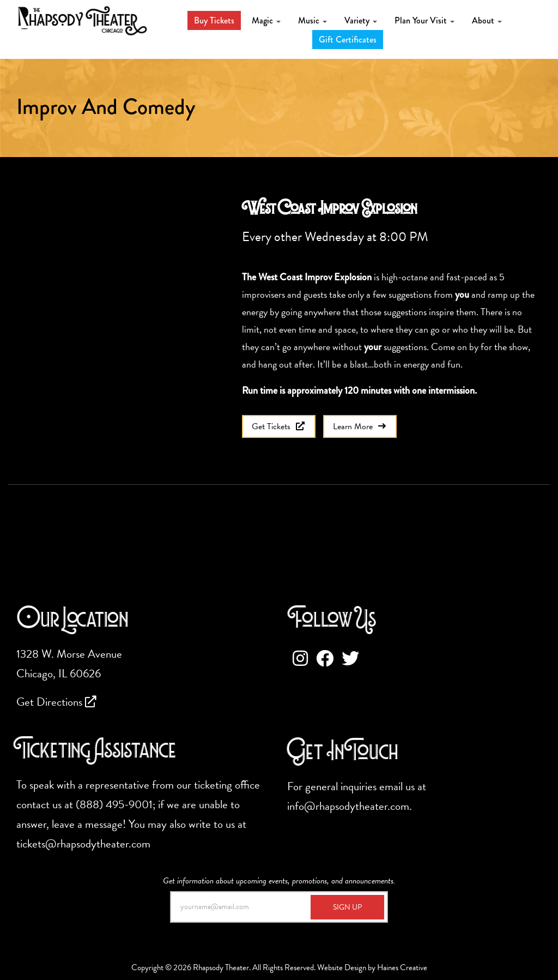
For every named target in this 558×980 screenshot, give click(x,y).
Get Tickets (279, 426)
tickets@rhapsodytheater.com (83, 844)
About (487, 20)
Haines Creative (402, 967)
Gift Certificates (348, 40)
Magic (266, 20)
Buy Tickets (214, 20)
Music (313, 20)
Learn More (360, 426)
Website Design (342, 967)
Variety (361, 20)
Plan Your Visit (424, 20)
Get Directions (56, 702)
